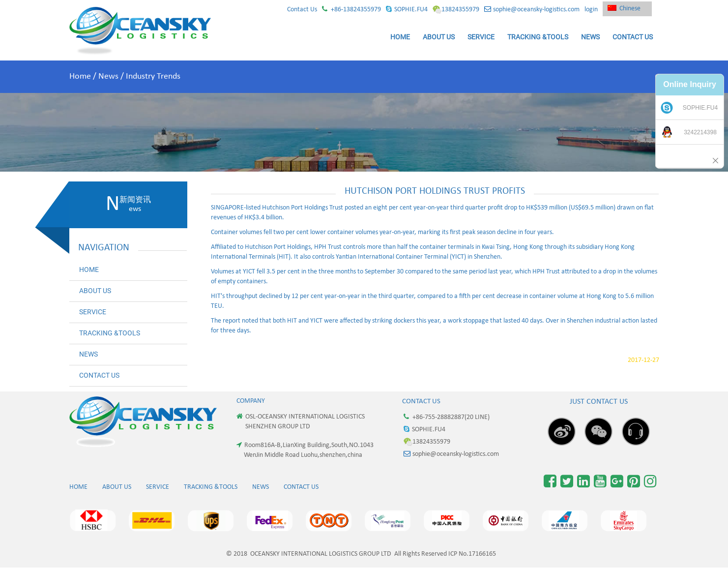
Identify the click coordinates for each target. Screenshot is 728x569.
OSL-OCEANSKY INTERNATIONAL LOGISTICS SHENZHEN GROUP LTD (301, 421)
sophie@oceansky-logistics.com (532, 10)
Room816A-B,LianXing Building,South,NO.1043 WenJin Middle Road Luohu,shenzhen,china (305, 450)
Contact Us (302, 10)
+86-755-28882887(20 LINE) (447, 417)
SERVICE (481, 37)
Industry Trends (153, 76)
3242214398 (700, 132)
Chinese (624, 9)
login (591, 10)
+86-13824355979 (351, 10)
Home (80, 76)
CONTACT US (633, 37)
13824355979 (456, 10)
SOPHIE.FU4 (407, 10)
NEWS (590, 37)
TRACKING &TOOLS (538, 37)
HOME (400, 37)
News (108, 76)
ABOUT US (439, 37)
